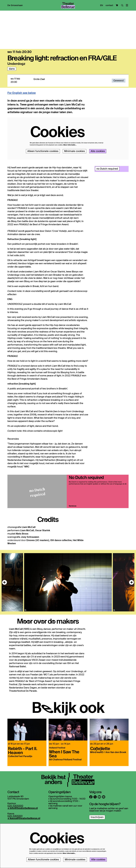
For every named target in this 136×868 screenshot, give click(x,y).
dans (12, 88)
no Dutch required (107, 187)
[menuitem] (15, 5)
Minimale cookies (75, 170)
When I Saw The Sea (64, 772)
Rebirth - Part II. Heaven (23, 769)
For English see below (22, 112)
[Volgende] (131, 601)
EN (102, 5)
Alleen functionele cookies (43, 170)
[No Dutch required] (37, 510)
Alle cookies (98, 170)
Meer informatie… (70, 164)
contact (109, 5)
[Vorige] (5, 601)
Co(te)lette (100, 767)
